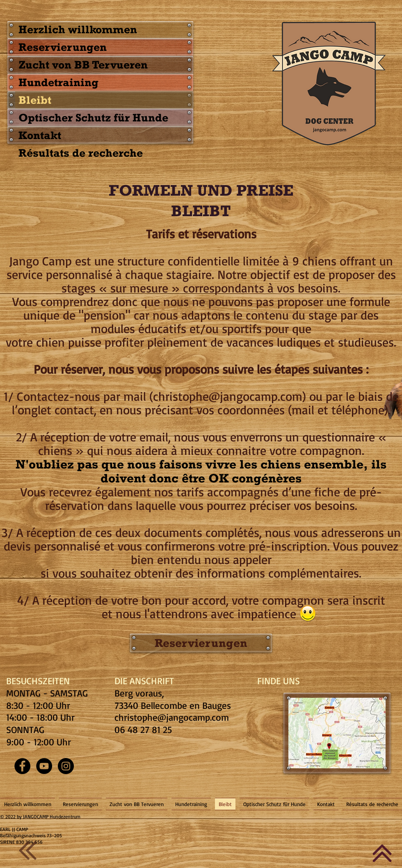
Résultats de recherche (81, 153)
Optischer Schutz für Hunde (93, 117)
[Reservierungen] (201, 643)
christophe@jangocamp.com (172, 717)
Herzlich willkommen (78, 29)
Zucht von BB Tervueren (83, 64)
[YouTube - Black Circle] (44, 766)
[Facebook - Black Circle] (22, 766)
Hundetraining (58, 82)
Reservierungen (63, 47)
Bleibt (35, 100)
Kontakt (40, 135)
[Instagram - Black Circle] (66, 766)
